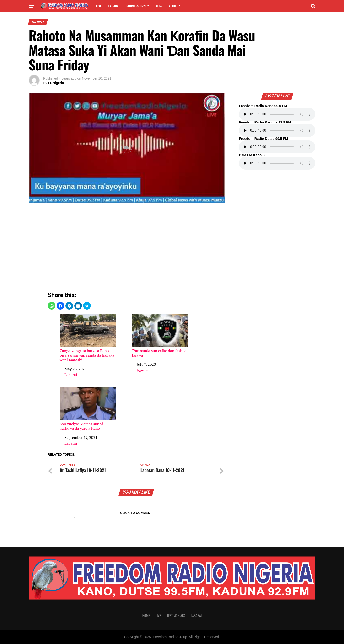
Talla (158, 6)
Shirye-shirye (136, 6)
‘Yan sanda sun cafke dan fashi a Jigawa (160, 336)
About (173, 6)
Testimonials (176, 615)
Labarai (114, 6)
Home (146, 615)
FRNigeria (56, 83)
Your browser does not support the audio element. (277, 114)
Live (99, 6)
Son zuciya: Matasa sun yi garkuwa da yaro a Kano (88, 409)
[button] (52, 306)
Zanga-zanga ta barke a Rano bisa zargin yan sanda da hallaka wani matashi (88, 338)
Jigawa (142, 370)
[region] (136, 248)
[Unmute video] (127, 148)
